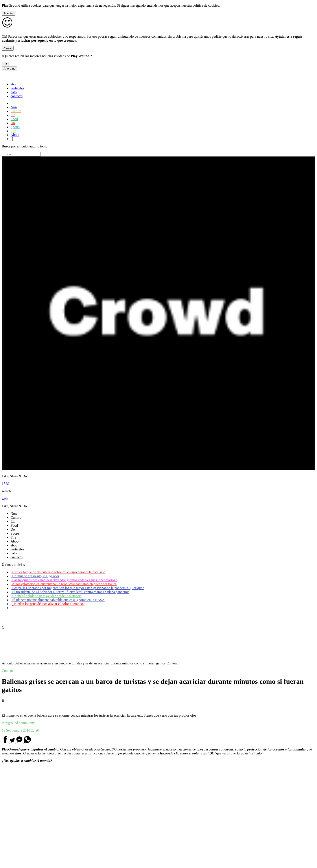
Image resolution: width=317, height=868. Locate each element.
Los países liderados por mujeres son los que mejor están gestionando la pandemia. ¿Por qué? (77, 588)
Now (14, 107)
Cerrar (8, 48)
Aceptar (9, 13)
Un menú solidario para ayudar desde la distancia (46, 596)
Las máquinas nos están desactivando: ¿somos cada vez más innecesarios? (64, 580)
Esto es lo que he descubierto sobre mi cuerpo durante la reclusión (58, 572)
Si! (5, 64)
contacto (17, 96)
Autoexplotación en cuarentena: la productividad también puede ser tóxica (64, 584)
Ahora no (9, 69)
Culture (16, 111)
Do (13, 123)
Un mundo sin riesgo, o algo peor (35, 576)
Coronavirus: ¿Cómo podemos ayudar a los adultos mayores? (55, 608)
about (15, 84)
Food (14, 119)
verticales (17, 88)
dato (14, 92)
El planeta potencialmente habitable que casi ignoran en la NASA (58, 600)
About (15, 135)
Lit (13, 115)
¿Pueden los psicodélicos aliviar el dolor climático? (48, 604)
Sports (15, 127)
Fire (13, 131)
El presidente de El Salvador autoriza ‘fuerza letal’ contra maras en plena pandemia (70, 592)
